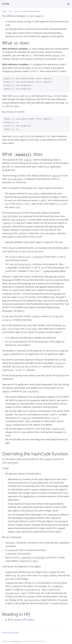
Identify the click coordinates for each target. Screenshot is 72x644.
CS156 (6, 4)
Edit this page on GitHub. (11, 632)
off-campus (28, 619)
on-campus (16, 619)
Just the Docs (16, 641)
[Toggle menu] (68, 4)
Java (11, 11)
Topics (4, 11)
